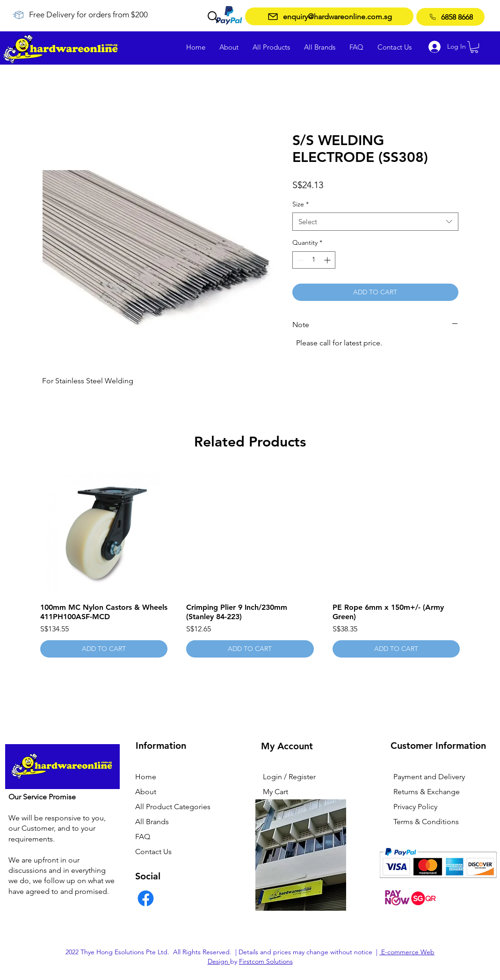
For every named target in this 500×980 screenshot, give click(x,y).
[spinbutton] (314, 260)
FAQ (143, 837)
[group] (250, 563)
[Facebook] (146, 898)
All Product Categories (173, 807)
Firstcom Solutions (266, 961)
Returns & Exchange (427, 792)
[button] (474, 47)
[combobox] (375, 222)
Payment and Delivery (429, 777)
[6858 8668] (450, 17)
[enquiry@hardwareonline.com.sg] (329, 16)
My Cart (275, 792)
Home (146, 777)
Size (301, 204)
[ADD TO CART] (104, 649)
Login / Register (289, 777)
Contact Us (153, 852)
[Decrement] (300, 260)
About (146, 792)
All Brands (152, 822)
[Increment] (328, 260)
